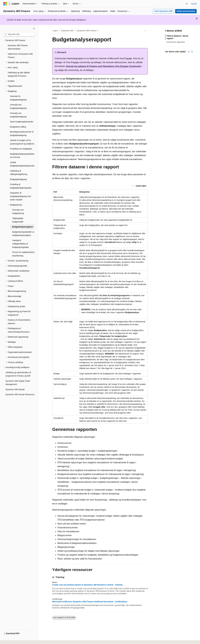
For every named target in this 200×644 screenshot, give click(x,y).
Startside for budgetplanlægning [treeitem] (18, 98)
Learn (55, 31)
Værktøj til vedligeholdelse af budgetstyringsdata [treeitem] (20, 244)
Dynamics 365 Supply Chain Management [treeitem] (18, 383)
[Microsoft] (5, 4)
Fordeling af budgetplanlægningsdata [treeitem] (21, 186)
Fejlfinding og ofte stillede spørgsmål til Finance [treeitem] (19, 74)
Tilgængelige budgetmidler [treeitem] (18, 220)
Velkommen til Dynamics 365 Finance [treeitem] (20, 56)
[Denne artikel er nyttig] (189, 52)
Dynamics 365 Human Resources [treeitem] (20, 394)
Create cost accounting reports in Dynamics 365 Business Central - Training (87, 585)
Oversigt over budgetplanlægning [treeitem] (18, 106)
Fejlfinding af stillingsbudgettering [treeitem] (19, 173)
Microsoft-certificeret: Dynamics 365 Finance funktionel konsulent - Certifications (90, 602)
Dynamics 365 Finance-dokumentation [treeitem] (18, 47)
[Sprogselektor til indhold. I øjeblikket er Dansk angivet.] (9, 639)
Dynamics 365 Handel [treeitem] (15, 389)
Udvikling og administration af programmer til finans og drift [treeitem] (18, 374)
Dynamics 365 (67, 31)
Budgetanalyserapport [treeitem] (23, 227)
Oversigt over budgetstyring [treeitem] (18, 212)
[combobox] (19, 34)
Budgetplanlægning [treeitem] (18, 179)
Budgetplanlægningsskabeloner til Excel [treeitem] (22, 156)
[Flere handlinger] (145, 31)
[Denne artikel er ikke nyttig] (192, 52)
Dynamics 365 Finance (87, 31)
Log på (194, 4)
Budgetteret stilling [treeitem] (18, 127)
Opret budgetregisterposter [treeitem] (22, 122)
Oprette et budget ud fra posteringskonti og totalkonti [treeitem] (22, 142)
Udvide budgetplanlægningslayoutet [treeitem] (22, 164)
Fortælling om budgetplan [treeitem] (21, 149)
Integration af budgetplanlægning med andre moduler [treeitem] (20, 196)
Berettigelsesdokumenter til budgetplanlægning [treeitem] (22, 134)
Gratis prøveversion (186, 11)
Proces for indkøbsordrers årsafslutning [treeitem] (23, 254)
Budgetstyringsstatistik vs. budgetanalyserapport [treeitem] (23, 234)
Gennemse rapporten (176, 42)
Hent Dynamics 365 (163, 11)
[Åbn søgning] (187, 4)
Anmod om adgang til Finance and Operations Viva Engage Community (103, 66)
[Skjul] (34, 29)
